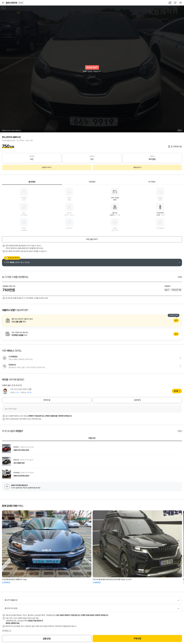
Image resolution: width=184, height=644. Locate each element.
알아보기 (92, 320)
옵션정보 (32, 182)
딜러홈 (176, 391)
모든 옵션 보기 (92, 239)
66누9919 (15, 3)
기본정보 (92, 182)
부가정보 (152, 182)
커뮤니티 (92, 438)
